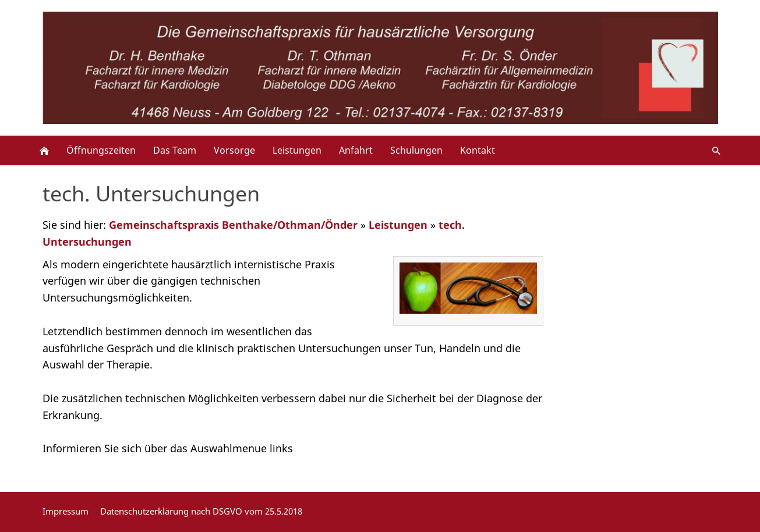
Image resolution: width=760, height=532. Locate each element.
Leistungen (398, 225)
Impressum (66, 511)
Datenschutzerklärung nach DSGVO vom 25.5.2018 (201, 511)
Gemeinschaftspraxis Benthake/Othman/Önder (233, 225)
